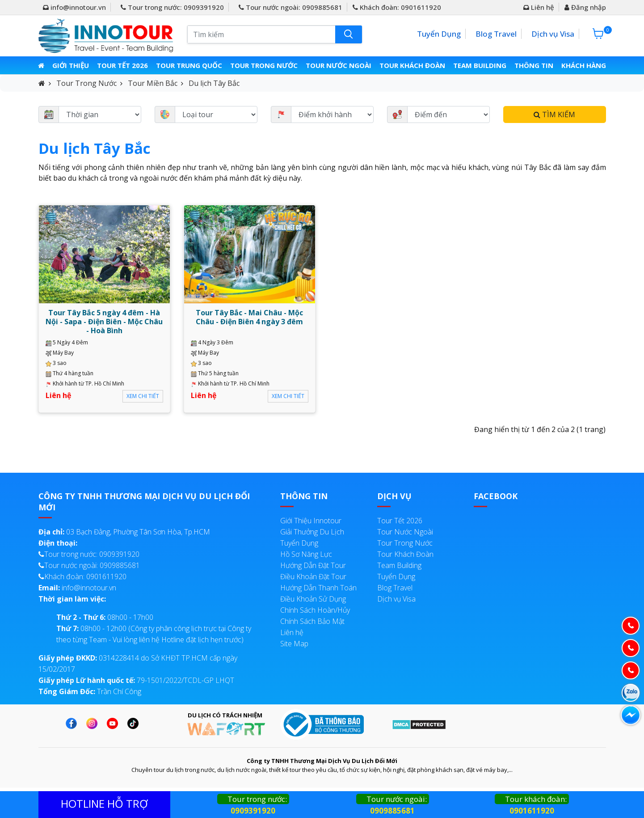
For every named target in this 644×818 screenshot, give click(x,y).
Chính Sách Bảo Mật (312, 621)
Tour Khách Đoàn (412, 65)
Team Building (479, 65)
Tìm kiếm (554, 114)
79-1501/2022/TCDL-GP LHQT (136, 680)
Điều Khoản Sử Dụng (313, 599)
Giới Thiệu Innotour (311, 521)
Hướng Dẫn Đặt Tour (313, 565)
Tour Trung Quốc (190, 65)
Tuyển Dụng (439, 34)
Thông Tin (533, 65)
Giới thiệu (72, 65)
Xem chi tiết (143, 396)
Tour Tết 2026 (124, 65)
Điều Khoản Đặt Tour (313, 576)
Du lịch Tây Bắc (214, 83)
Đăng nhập (585, 7)
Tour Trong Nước (265, 65)
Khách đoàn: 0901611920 (397, 7)
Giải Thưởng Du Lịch (312, 532)
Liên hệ (539, 7)
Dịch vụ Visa (553, 34)
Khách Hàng (583, 65)
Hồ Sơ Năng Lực (306, 554)
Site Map (294, 644)
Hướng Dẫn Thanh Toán (318, 588)
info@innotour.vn (74, 7)
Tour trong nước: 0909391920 (172, 7)
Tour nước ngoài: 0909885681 (290, 7)
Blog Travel (496, 34)
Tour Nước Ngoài (339, 65)
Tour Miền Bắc (153, 83)
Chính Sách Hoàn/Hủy (315, 610)
